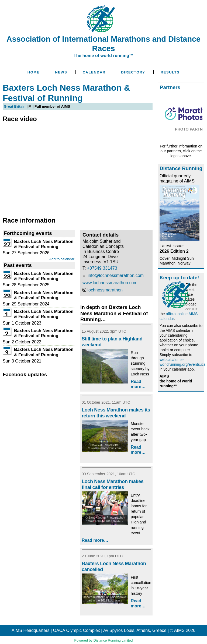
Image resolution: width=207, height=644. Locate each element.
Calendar (94, 72)
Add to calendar (62, 259)
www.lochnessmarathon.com (110, 283)
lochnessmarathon (105, 290)
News (61, 72)
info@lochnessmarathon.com (116, 275)
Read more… (95, 540)
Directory (133, 72)
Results (170, 72)
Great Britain (15, 106)
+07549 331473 (102, 268)
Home (34, 72)
